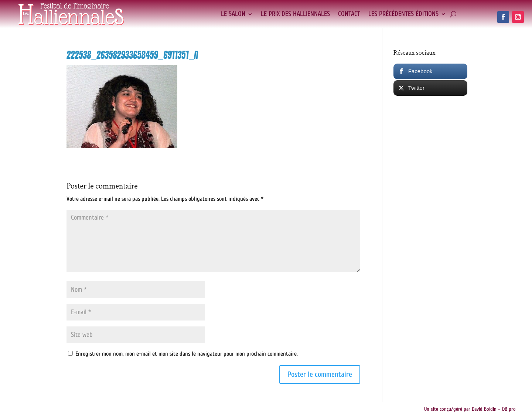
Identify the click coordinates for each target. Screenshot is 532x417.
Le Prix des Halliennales (295, 14)
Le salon (233, 14)
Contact (349, 14)
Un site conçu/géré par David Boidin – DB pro (470, 409)
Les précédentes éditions (403, 14)
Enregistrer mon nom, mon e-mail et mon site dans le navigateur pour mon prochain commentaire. (187, 354)
